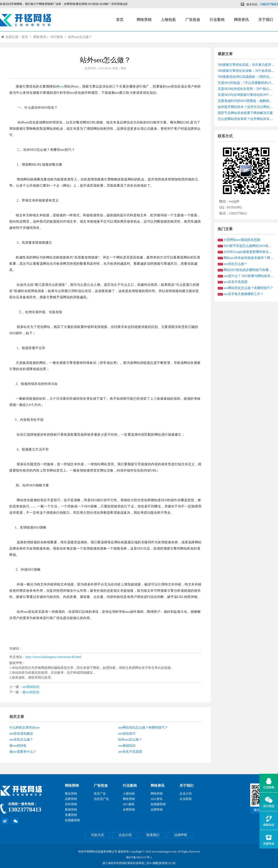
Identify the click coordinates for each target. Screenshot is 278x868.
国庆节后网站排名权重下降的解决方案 (245, 113)
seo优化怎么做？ (21, 740)
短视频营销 (72, 820)
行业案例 (217, 20)
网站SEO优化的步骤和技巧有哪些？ (249, 270)
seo (62, 86)
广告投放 (193, 20)
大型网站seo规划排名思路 (242, 240)
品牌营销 (71, 799)
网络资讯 (241, 20)
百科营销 (71, 804)
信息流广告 (101, 799)
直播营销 (71, 815)
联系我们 (153, 835)
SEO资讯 (57, 37)
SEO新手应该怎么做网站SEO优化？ (249, 246)
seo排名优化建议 (21, 734)
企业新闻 (186, 799)
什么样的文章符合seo (24, 728)
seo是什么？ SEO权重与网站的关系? (249, 276)
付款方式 (98, 835)
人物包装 (168, 20)
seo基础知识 (31, 687)
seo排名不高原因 (130, 752)
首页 (120, 20)
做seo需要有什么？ (23, 752)
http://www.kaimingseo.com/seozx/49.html (53, 657)
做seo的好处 (31, 692)
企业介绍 (186, 794)
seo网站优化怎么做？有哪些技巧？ (143, 728)
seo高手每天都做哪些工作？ (244, 294)
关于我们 (266, 20)
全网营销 (129, 810)
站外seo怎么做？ (80, 37)
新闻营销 (71, 810)
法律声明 (180, 835)
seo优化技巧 (127, 734)
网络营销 (144, 20)
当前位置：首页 (15, 37)
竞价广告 (100, 794)
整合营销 (71, 794)
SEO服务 (129, 804)
